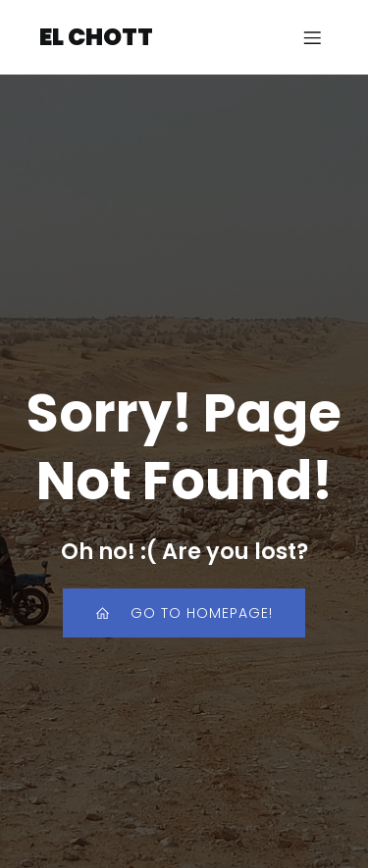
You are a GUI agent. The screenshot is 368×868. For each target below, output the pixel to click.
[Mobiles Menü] (312, 37)
